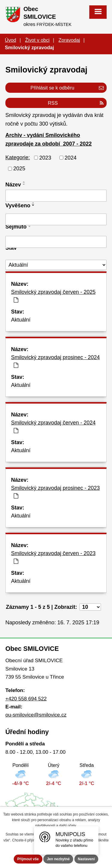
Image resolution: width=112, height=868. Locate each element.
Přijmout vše (28, 859)
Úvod (10, 40)
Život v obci (37, 40)
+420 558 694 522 (26, 699)
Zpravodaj (69, 40)
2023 (45, 157)
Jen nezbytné (58, 859)
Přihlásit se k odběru (67, 88)
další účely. (68, 826)
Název (13, 185)
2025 (19, 169)
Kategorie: (18, 157)
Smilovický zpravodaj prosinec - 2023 (55, 492)
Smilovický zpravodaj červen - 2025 (53, 296)
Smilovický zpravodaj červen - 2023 (53, 557)
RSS (76, 103)
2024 (70, 157)
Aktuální (21, 320)
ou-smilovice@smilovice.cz (36, 715)
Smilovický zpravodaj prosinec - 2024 (55, 361)
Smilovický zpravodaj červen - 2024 (53, 427)
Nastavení (86, 859)
